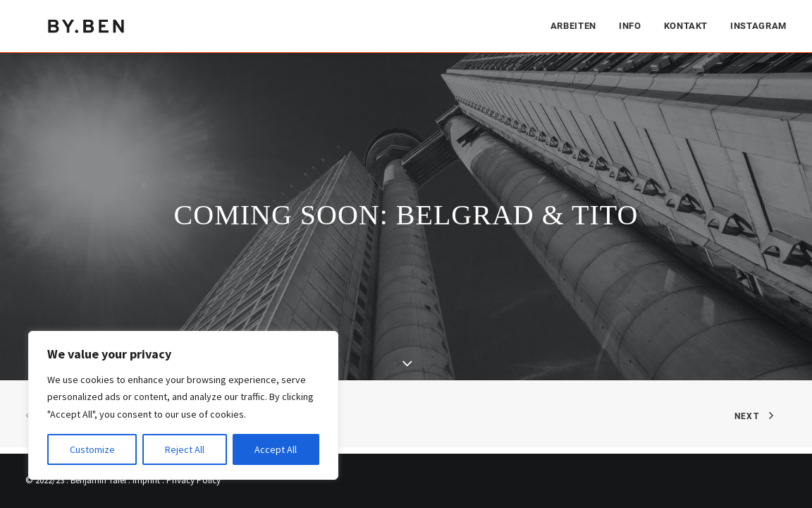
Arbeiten (573, 25)
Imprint (146, 480)
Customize (92, 449)
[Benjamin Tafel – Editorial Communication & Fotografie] (87, 25)
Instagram (758, 25)
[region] (183, 406)
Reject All (185, 449)
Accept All (276, 449)
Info (630, 25)
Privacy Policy (193, 480)
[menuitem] (578, 25)
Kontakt (686, 25)
